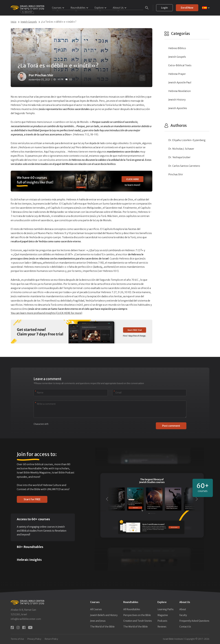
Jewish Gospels (29, 22)
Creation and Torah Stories (138, 621)
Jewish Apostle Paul (180, 82)
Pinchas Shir (176, 174)
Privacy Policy (34, 639)
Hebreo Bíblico (177, 48)
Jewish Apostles (178, 108)
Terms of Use (17, 639)
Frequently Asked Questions (194, 621)
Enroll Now (187, 8)
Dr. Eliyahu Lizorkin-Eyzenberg (187, 140)
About (183, 609)
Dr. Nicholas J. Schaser (181, 149)
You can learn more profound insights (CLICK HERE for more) (46, 313)
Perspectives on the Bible (137, 615)
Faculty (183, 615)
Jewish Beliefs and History (104, 615)
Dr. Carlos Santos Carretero (184, 166)
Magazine (163, 615)
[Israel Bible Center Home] (28, 8)
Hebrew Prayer (177, 74)
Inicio (14, 22)
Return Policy (51, 639)
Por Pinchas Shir (41, 75)
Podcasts (162, 621)
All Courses (96, 609)
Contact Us (185, 627)
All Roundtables (132, 609)
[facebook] (24, 627)
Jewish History (177, 100)
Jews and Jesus (98, 621)
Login (164, 8)
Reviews (162, 627)
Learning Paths (166, 609)
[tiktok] (12, 627)
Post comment (171, 426)
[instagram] (18, 627)
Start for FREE (32, 499)
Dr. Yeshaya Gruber (179, 157)
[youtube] (30, 627)
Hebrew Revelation (180, 91)
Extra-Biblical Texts (180, 65)
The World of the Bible (102, 627)
